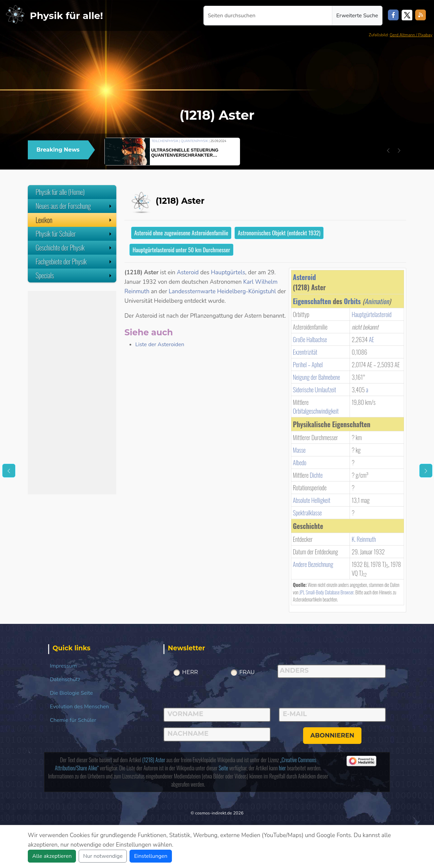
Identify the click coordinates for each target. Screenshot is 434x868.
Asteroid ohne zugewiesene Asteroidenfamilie (181, 233)
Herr (190, 672)
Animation (377, 301)
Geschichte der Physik (74, 248)
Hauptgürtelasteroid (371, 314)
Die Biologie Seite (71, 693)
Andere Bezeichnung (313, 564)
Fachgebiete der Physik (74, 261)
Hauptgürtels (228, 272)
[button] (388, 151)
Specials (74, 275)
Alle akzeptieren (52, 856)
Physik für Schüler (74, 234)
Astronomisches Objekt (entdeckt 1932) (279, 233)
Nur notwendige (103, 856)
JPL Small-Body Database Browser (327, 592)
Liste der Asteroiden (160, 344)
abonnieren (332, 735)
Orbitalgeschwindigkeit (316, 411)
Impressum (63, 666)
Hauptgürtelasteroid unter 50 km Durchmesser (181, 250)
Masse (299, 450)
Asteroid (304, 277)
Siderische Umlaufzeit (315, 390)
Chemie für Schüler (73, 720)
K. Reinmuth (364, 539)
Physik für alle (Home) (60, 192)
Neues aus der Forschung (74, 206)
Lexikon (74, 220)
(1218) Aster (154, 760)
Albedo (300, 462)
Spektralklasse (307, 513)
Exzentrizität (305, 352)
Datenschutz (65, 679)
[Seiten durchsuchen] (268, 16)
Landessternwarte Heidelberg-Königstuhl (222, 291)
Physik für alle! (66, 16)
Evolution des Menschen (79, 707)
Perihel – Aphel (308, 364)
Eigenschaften (312, 301)
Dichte (316, 475)
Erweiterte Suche (357, 16)
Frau (247, 672)
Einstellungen (151, 856)
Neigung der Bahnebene (317, 377)
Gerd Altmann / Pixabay (411, 35)
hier (282, 768)
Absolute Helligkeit (312, 500)
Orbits (352, 301)
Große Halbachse (310, 339)
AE (372, 339)
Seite (223, 768)
